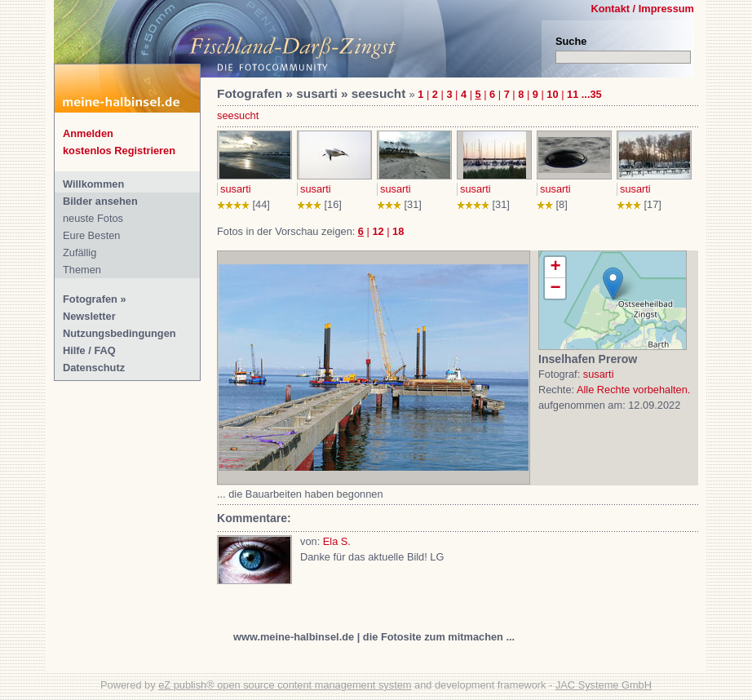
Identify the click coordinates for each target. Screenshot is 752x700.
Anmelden (88, 133)
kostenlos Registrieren (119, 151)
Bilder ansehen (100, 201)
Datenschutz (94, 368)
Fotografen (90, 299)
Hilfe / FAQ (89, 350)
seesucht (238, 115)
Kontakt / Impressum (642, 9)
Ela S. (337, 541)
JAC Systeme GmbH (604, 685)
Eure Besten (91, 235)
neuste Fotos (93, 218)
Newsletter (89, 316)
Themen (82, 270)
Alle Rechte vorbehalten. (633, 390)
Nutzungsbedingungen (119, 333)
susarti (236, 189)
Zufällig (80, 253)
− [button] (555, 288)
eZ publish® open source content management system (285, 685)
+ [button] (555, 268)
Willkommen (93, 184)
